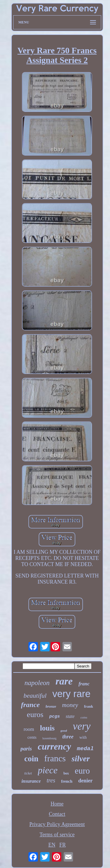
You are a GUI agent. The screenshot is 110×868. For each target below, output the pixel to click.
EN (52, 845)
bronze (51, 706)
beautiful (35, 695)
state (70, 716)
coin (31, 759)
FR (62, 845)
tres (51, 780)
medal (85, 749)
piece (48, 770)
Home (57, 804)
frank (88, 706)
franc (84, 684)
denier (86, 781)
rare (64, 681)
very (82, 726)
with (83, 737)
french (67, 781)
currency (55, 746)
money (70, 705)
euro (82, 771)
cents (32, 737)
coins (84, 717)
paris (26, 749)
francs (55, 758)
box (66, 773)
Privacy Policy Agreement (57, 824)
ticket (28, 773)
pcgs (55, 717)
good (64, 731)
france (31, 705)
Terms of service (57, 835)
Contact (57, 814)
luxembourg (49, 738)
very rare (72, 694)
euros (35, 715)
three (68, 737)
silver (81, 759)
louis (47, 728)
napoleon (37, 683)
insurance (31, 781)
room (29, 729)
